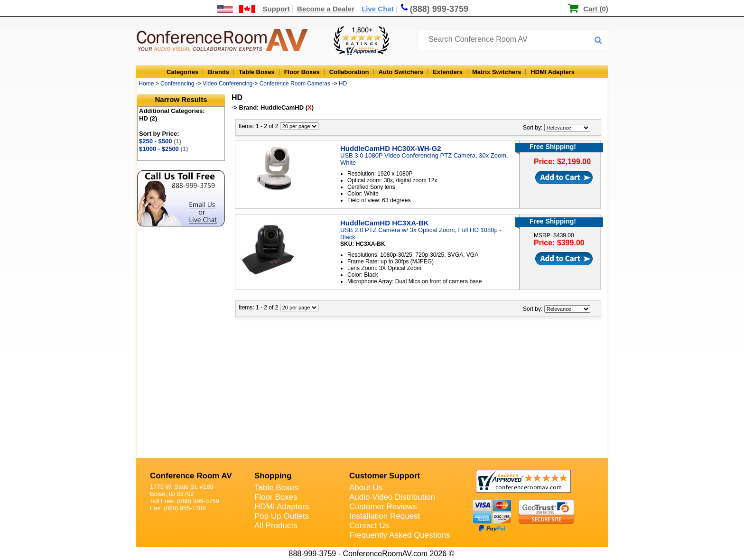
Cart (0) (596, 9)
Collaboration (349, 72)
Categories (182, 72)
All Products (276, 526)
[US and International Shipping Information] (237, 9)
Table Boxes (257, 72)
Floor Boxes (302, 72)
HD (343, 84)
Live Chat (378, 9)
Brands (219, 72)
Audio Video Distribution (392, 497)
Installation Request (385, 516)
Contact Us (369, 526)
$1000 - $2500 (163, 149)
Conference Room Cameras (295, 84)
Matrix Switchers (497, 72)
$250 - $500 (160, 141)
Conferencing (177, 84)
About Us (366, 488)
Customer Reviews (383, 507)
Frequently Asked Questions (400, 535)
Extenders (448, 72)
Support (276, 9)
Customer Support (385, 476)
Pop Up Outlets (282, 516)
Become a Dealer (326, 9)
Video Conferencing (228, 84)
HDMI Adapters (553, 72)
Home (146, 84)
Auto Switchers (401, 72)
